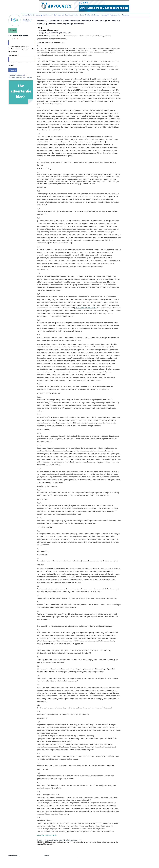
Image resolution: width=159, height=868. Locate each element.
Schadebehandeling (72, 15)
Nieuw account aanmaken (17, 75)
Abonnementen (115, 15)
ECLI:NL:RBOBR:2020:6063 (47, 835)
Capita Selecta (85, 15)
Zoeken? (13, 30)
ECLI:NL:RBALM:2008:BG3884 (85, 308)
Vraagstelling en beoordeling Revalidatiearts (55, 33)
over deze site (14, 856)
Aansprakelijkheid (29, 15)
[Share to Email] (39, 28)
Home (40, 840)
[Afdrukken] (41, 28)
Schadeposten (59, 15)
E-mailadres (13, 39)
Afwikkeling (95, 15)
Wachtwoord (13, 55)
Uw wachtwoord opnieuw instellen (20, 78)
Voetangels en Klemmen (44, 15)
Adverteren (126, 15)
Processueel (105, 15)
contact (47, 856)
